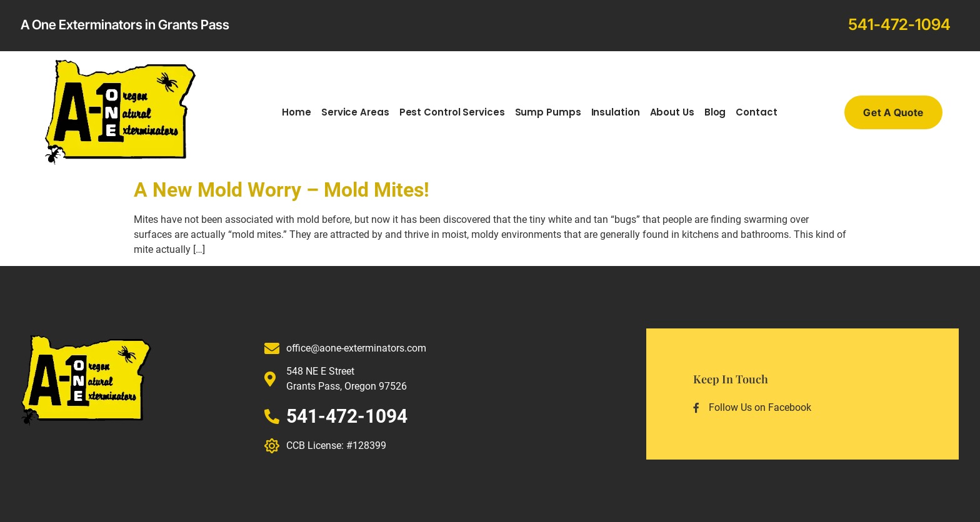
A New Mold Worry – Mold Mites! (282, 190)
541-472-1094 (899, 24)
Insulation (616, 112)
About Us (672, 112)
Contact (756, 112)
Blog (715, 112)
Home (297, 112)
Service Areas (355, 112)
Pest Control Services (452, 112)
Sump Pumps (548, 112)
